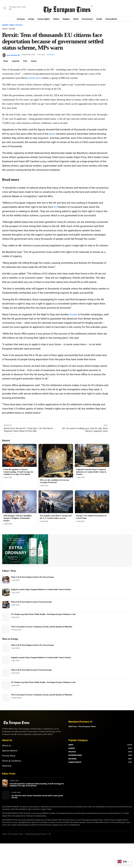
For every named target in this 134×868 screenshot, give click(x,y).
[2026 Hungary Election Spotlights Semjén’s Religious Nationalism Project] (19, 502)
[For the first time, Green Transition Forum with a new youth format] (6, 789)
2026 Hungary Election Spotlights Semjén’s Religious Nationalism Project (18, 518)
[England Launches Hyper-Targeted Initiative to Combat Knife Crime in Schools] (92, 455)
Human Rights (44, 19)
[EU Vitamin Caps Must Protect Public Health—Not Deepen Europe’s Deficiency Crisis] (6, 617)
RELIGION (72, 753)
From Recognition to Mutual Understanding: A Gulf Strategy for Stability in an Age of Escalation (18, 472)
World (76, 19)
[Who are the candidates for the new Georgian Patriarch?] (56, 461)
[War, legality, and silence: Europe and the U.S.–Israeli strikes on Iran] (56, 502)
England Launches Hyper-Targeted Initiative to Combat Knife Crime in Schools (91, 472)
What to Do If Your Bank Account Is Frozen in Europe (31, 602)
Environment (87, 19)
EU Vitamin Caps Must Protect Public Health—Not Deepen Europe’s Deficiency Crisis (43, 614)
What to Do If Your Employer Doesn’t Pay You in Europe (32, 577)
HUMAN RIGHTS (75, 757)
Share (6, 61)
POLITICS (72, 746)
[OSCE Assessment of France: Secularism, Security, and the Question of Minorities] (6, 630)
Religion (66, 19)
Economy (21, 19)
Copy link (16, 61)
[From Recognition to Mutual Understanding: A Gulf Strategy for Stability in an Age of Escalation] (19, 455)
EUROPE (72, 743)
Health (99, 19)
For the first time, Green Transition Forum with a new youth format (37, 791)
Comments (51, 55)
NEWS (71, 739)
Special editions (10, 745)
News (12, 25)
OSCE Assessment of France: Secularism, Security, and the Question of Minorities (42, 627)
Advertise (7, 760)
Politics (56, 19)
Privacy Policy (9, 750)
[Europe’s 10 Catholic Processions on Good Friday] (92, 502)
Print (25, 61)
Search (34, 61)
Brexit (52, 134)
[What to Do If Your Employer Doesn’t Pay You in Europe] (6, 580)
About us (6, 740)
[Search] (5, 8)
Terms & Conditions (12, 755)
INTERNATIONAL (75, 750)
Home (5, 29)
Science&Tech (111, 19)
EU (55, 207)
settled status (34, 78)
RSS (10, 9)
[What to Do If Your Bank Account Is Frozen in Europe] (6, 605)
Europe (31, 19)
